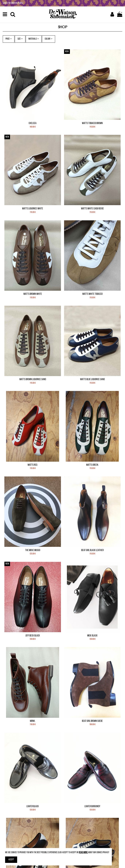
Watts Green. (92, 465)
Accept (11, 860)
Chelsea (33, 123)
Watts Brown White (33, 294)
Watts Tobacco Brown (92, 123)
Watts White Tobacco (92, 294)
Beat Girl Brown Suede (92, 721)
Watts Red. (33, 465)
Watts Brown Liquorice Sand (33, 379)
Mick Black (92, 636)
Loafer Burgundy (92, 806)
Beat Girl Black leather (92, 550)
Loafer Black (33, 806)
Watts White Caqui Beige (92, 209)
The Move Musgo (33, 550)
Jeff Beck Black (33, 636)
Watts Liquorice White (33, 209)
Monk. (33, 721)
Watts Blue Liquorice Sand (92, 379)
